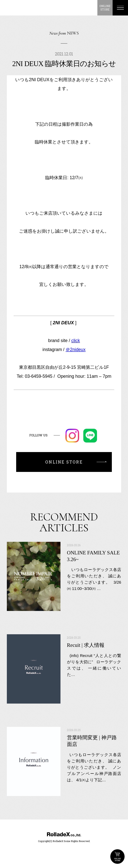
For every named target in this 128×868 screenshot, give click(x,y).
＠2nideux (76, 349)
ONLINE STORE (117, 856)
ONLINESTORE (105, 8)
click (76, 341)
